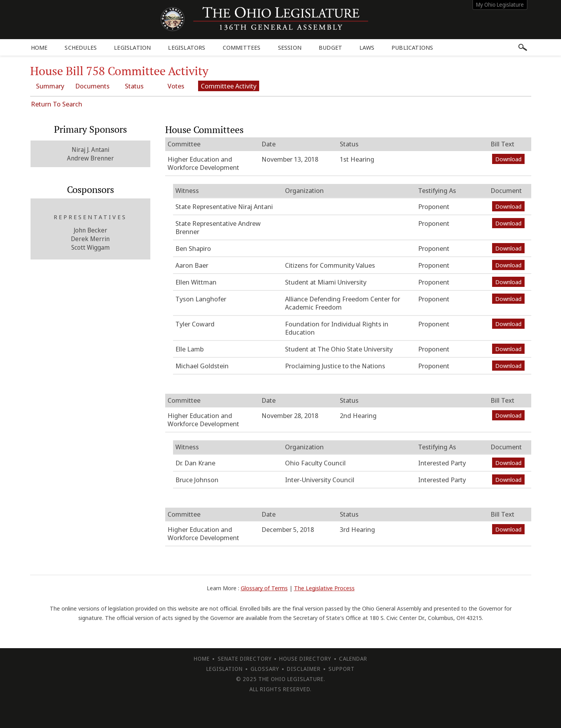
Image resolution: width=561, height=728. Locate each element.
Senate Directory (245, 659)
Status (135, 86)
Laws (367, 47)
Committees (242, 47)
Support (342, 669)
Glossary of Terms (264, 588)
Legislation (132, 47)
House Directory (305, 659)
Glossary (265, 669)
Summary (51, 86)
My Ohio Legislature (500, 5)
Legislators (187, 47)
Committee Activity (230, 86)
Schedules (81, 47)
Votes (177, 86)
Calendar (353, 659)
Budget (330, 47)
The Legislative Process (324, 588)
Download (508, 159)
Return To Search (57, 104)
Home (39, 47)
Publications (412, 47)
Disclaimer (304, 669)
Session (290, 47)
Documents (93, 86)
